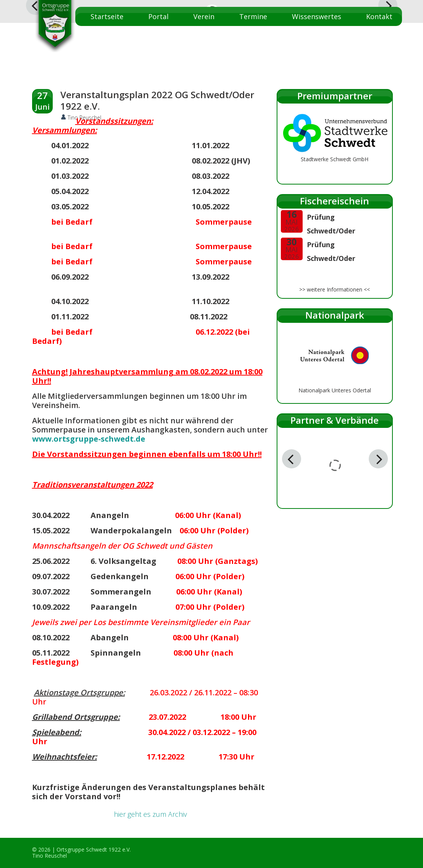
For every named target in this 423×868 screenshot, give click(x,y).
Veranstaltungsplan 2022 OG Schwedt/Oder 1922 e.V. (157, 100)
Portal (158, 16)
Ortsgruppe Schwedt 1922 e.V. (94, 849)
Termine (253, 16)
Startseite (107, 16)
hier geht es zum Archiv (150, 814)
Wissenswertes (317, 16)
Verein (204, 16)
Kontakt (379, 16)
